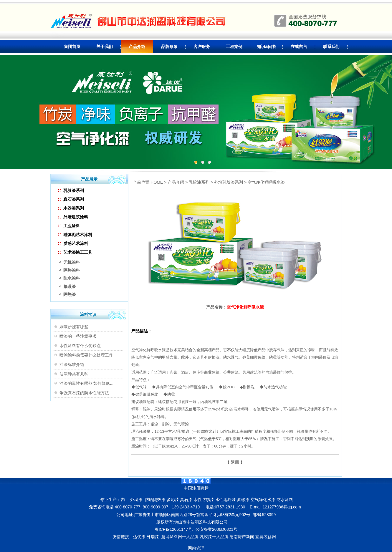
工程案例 (234, 47)
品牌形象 (169, 47)
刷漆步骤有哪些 (74, 327)
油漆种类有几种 (74, 374)
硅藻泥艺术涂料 (75, 235)
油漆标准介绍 (72, 364)
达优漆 (139, 537)
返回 (235, 462)
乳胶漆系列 (71, 190)
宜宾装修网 (266, 537)
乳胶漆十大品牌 (214, 537)
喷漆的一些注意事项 (78, 336)
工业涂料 (69, 226)
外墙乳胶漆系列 (229, 182)
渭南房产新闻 (242, 537)
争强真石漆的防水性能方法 (84, 393)
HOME (157, 182)
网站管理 (196, 548)
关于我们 (105, 47)
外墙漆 (153, 537)
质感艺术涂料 (73, 243)
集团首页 (72, 47)
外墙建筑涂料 (73, 217)
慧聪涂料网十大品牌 (180, 537)
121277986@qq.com (282, 507)
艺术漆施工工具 (75, 252)
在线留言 (299, 47)
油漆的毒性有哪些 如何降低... (87, 383)
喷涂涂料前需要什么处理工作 (86, 355)
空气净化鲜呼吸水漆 (266, 182)
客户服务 (202, 47)
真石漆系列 (71, 199)
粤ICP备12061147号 (173, 529)
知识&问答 (267, 47)
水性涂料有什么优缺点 (80, 346)
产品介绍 (137, 47)
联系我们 (331, 47)
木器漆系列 (71, 208)
